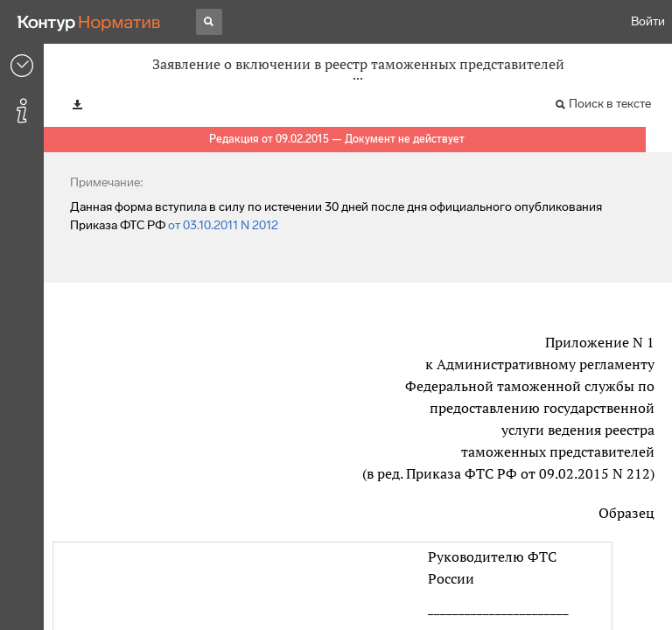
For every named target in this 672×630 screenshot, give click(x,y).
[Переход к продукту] (89, 22)
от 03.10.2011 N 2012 (223, 225)
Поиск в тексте (610, 104)
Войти (648, 21)
